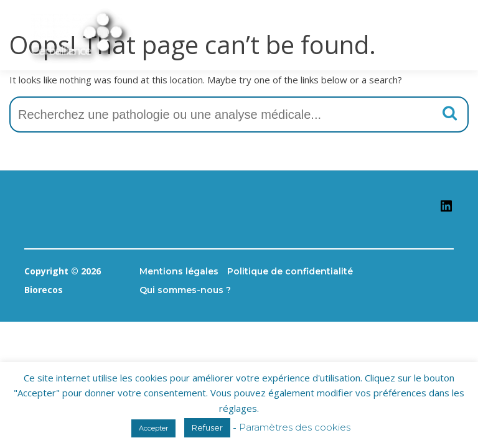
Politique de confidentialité (290, 271)
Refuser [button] (207, 427)
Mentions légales (179, 271)
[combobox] (239, 114)
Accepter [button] (153, 428)
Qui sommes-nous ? (185, 290)
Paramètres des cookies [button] (295, 427)
